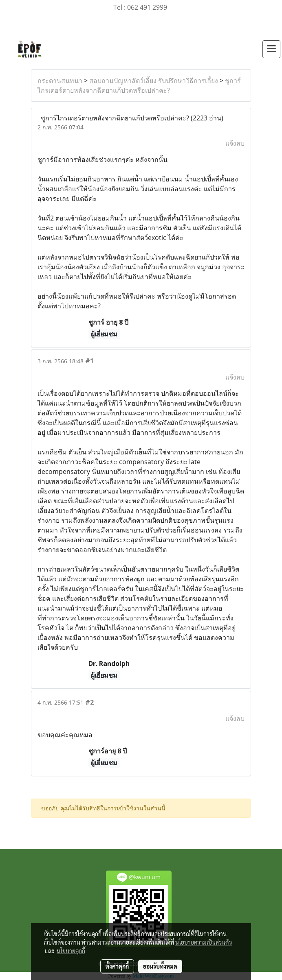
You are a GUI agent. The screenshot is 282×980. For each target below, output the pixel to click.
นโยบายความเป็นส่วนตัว (204, 942)
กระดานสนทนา (60, 81)
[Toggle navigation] (271, 49)
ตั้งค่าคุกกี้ (117, 966)
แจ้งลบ (235, 143)
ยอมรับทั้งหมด (160, 966)
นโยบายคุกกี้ (71, 951)
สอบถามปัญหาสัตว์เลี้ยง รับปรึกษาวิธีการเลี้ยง (154, 81)
